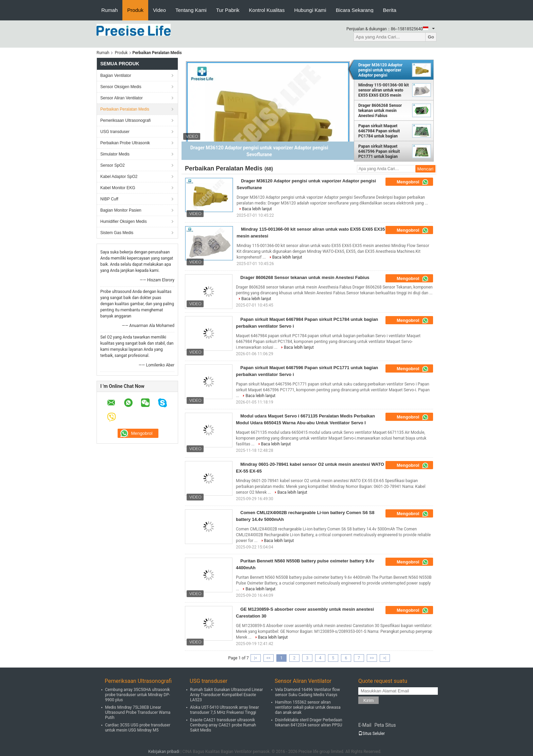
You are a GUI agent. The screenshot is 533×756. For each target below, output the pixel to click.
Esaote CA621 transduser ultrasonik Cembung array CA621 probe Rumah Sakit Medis (223, 725)
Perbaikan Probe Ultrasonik (125, 143)
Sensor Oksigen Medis (121, 87)
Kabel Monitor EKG (118, 188)
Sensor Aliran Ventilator (122, 98)
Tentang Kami (191, 10)
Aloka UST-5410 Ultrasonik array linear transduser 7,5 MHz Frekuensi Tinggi (225, 710)
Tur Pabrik (228, 10)
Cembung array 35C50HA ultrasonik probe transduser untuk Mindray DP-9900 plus (137, 695)
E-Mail (365, 725)
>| (385, 658)
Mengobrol (413, 182)
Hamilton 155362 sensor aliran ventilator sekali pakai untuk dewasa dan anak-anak (308, 707)
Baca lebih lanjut (257, 209)
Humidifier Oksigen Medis (124, 221)
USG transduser (115, 132)
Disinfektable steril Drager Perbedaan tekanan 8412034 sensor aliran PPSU (309, 722)
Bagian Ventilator (116, 76)
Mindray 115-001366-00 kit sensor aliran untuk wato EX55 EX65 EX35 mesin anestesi (384, 90)
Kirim (368, 700)
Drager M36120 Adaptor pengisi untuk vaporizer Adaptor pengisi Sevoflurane (380, 70)
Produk (135, 10)
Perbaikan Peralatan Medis (125, 109)
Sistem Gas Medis (117, 233)
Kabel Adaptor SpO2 (119, 177)
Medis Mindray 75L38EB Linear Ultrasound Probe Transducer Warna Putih (138, 712)
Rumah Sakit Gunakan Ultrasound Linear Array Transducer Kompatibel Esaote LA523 (226, 695)
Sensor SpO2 (113, 165)
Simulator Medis (115, 154)
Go (431, 37)
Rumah (109, 10)
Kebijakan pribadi (164, 752)
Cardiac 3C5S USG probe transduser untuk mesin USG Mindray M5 (138, 728)
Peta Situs (385, 725)
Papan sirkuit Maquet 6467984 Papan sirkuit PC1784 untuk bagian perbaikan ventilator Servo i (383, 131)
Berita (390, 10)
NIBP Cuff (109, 199)
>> (372, 658)
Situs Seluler (372, 734)
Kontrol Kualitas (267, 10)
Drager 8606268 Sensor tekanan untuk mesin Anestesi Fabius (380, 111)
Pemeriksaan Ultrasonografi (125, 120)
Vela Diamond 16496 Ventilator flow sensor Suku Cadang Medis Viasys (307, 692)
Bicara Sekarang (355, 10)
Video (159, 10)
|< (255, 658)
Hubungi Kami (310, 10)
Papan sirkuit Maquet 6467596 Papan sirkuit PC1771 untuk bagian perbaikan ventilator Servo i (383, 151)
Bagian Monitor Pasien (121, 210)
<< (269, 658)
